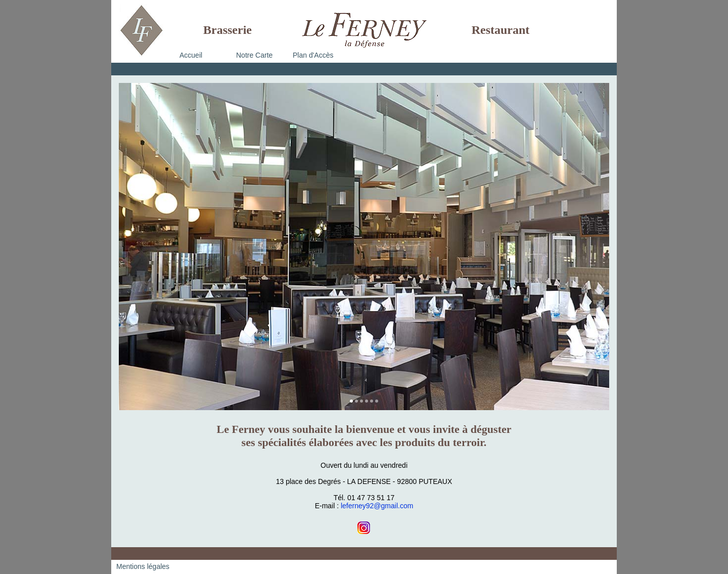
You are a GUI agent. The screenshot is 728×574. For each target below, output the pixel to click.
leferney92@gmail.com (377, 506)
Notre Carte (254, 55)
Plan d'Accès (313, 55)
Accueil (191, 55)
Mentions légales (143, 566)
